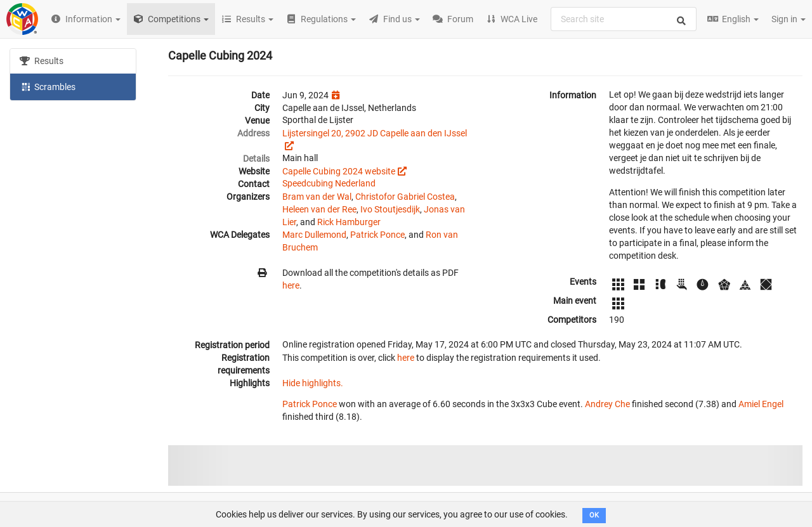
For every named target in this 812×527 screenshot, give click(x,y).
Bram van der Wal (317, 197)
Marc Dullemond (314, 235)
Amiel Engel (761, 404)
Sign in (789, 19)
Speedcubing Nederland (329, 183)
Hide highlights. (313, 383)
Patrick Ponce (377, 235)
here (291, 285)
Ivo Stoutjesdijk (390, 209)
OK (594, 515)
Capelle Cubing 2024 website (339, 171)
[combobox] (624, 19)
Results (42, 61)
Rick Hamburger (349, 222)
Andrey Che (607, 404)
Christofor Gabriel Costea (405, 197)
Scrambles (48, 86)
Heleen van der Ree (319, 209)
